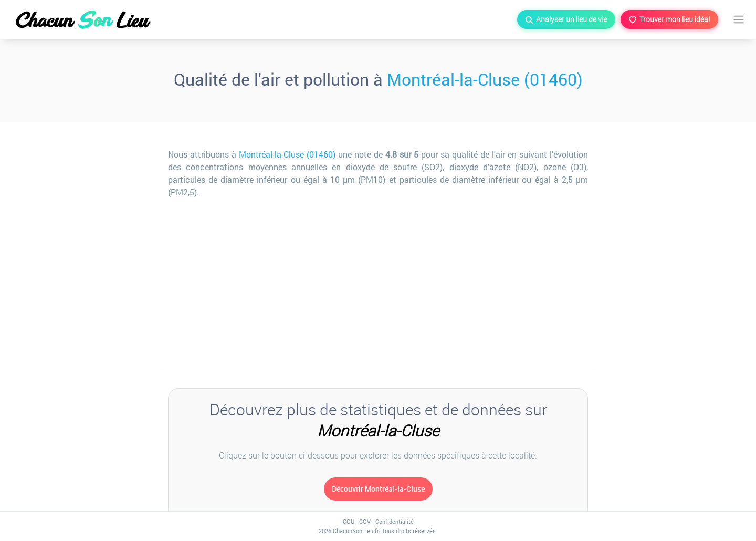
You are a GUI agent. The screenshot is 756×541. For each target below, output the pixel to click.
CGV (365, 521)
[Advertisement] (378, 283)
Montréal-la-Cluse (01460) (485, 79)
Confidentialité (395, 521)
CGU (349, 521)
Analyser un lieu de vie (566, 19)
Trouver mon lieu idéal (669, 19)
